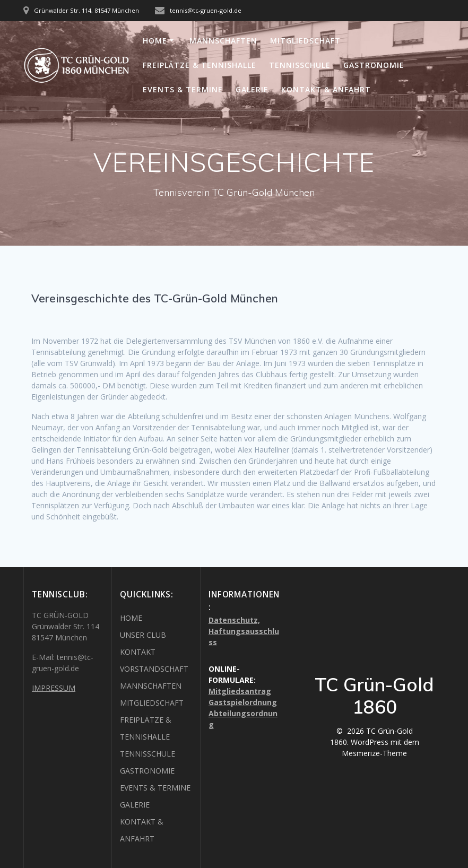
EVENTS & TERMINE (183, 89)
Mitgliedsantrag (240, 691)
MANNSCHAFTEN (223, 41)
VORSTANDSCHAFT (154, 669)
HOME (155, 41)
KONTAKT (138, 652)
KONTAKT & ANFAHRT (326, 89)
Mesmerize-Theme (374, 753)
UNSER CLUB (143, 635)
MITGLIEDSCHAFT (305, 41)
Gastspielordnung (243, 702)
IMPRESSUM (54, 688)
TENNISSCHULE (300, 65)
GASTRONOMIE (374, 65)
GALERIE (252, 89)
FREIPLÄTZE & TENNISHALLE (200, 65)
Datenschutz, (234, 620)
